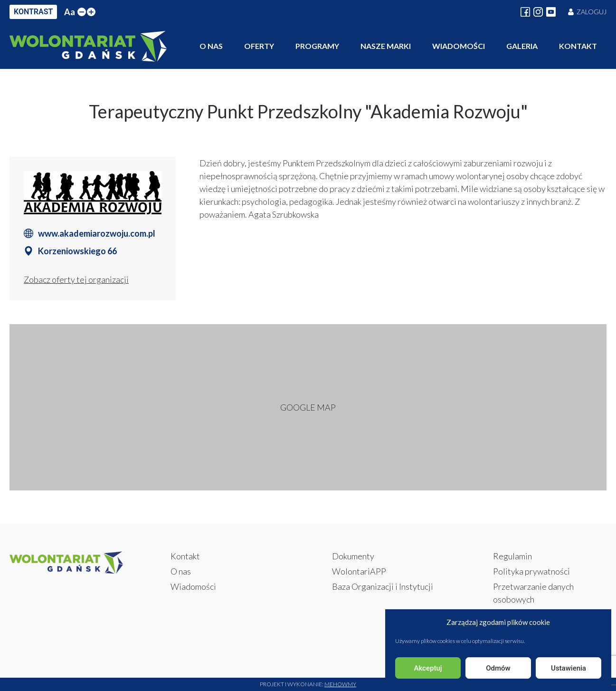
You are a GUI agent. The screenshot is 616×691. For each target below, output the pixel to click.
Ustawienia (569, 668)
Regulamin (512, 556)
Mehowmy (340, 684)
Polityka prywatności (531, 571)
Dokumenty (353, 556)
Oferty (259, 46)
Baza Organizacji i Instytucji (383, 586)
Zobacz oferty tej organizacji (76, 279)
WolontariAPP (359, 571)
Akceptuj (428, 668)
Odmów (498, 668)
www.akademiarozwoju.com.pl (97, 234)
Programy (317, 46)
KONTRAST (33, 12)
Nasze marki (386, 46)
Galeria (522, 46)
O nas (211, 46)
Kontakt (578, 46)
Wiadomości (459, 46)
